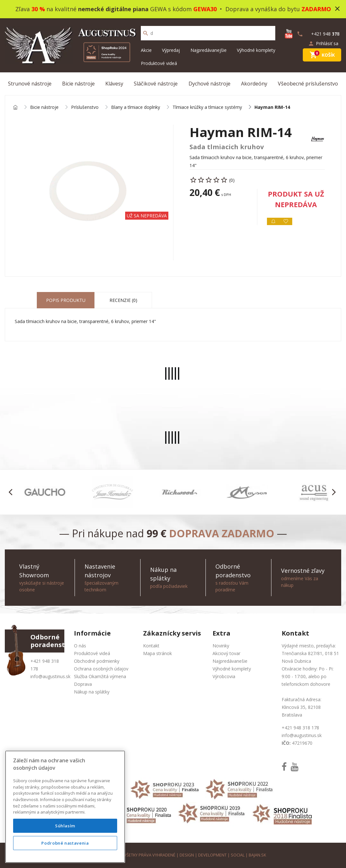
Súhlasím (65, 826)
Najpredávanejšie (209, 50)
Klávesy (114, 84)
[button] (12, 492)
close (337, 9)
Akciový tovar (226, 653)
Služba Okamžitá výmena (100, 676)
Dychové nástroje (209, 84)
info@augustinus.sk (50, 676)
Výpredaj (171, 50)
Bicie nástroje (78, 84)
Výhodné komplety (256, 50)
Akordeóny (254, 84)
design (187, 855)
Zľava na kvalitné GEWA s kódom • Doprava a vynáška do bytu (173, 9)
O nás (80, 646)
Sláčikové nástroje (156, 84)
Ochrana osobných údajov (101, 669)
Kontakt (151, 646)
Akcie (146, 50)
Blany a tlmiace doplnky (136, 107)
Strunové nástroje (30, 84)
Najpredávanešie (230, 661)
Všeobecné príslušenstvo (308, 84)
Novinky (221, 646)
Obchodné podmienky (97, 661)
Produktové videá (159, 63)
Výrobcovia (224, 676)
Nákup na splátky (92, 692)
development (212, 855)
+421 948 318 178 (300, 728)
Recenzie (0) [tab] (123, 300)
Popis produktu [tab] (66, 300)
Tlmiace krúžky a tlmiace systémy (207, 107)
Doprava (83, 684)
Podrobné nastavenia (65, 843)
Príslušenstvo (85, 107)
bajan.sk (257, 855)
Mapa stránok (157, 653)
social (238, 855)
